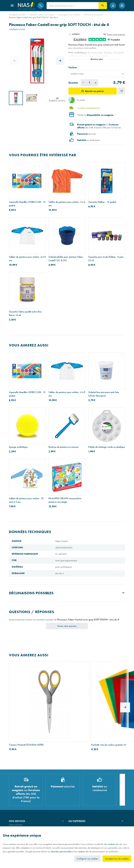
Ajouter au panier (94, 91)
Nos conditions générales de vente (24, 825)
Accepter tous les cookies (117, 859)
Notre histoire (75, 786)
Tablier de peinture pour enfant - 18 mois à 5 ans (26, 500)
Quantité (73, 83)
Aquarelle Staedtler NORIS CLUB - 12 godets (27, 204)
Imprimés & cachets (18, 799)
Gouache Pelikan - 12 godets (102, 202)
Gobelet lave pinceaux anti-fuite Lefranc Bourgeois (104, 394)
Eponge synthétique (18, 447)
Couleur (73, 67)
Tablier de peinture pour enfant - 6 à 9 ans (27, 259)
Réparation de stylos (18, 795)
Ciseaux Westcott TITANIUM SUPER (26, 701)
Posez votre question (116, 34)
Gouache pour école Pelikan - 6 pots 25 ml (106, 259)
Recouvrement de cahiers (20, 790)
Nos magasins (75, 790)
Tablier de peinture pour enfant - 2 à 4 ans (67, 204)
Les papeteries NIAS (17, 15)
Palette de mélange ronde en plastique (107, 447)
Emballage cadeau (17, 804)
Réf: (70, 34)
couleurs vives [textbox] (77, 74)
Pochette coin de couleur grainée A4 (66, 701)
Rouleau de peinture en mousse (64, 447)
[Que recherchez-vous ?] (73, 6)
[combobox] (97, 74)
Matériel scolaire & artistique (42, 15)
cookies (111, 844)
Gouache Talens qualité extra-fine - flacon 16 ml (26, 313)
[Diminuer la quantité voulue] (83, 83)
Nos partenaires (76, 795)
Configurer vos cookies (87, 859)
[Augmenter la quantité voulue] (96, 83)
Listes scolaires (16, 786)
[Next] (60, 61)
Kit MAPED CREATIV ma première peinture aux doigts (65, 500)
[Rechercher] (103, 6)
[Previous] (14, 61)
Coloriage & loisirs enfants (69, 15)
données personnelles (61, 851)
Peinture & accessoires (94, 15)
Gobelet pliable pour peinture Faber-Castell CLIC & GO (66, 259)
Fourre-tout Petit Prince (99, 701)
